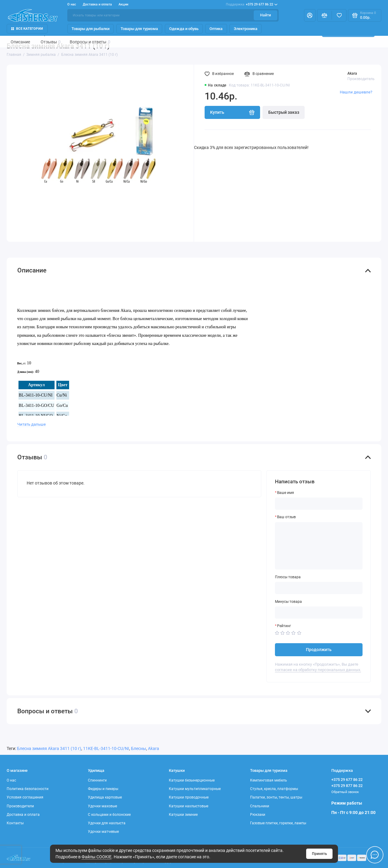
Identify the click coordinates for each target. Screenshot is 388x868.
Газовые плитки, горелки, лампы (278, 823)
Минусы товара (288, 602)
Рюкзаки (258, 815)
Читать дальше (32, 424)
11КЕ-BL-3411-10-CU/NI (106, 748)
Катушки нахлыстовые (189, 806)
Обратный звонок (345, 792)
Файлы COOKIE (97, 857)
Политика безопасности (28, 789)
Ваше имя (286, 493)
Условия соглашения (25, 797)
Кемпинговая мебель (269, 780)
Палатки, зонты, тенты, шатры (276, 797)
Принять (319, 854)
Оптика (216, 29)
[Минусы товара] (319, 613)
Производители (20, 806)
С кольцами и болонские (109, 815)
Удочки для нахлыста (107, 823)
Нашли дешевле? (356, 92)
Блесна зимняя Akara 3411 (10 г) (49, 748)
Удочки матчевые (103, 832)
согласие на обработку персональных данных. (318, 670)
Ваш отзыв (286, 517)
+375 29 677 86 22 (252, 5)
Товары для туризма (139, 29)
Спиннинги (97, 780)
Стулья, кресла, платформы (274, 789)
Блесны (139, 748)
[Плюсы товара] (319, 588)
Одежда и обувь (184, 29)
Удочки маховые (102, 806)
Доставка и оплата (97, 4)
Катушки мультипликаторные (195, 789)
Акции (123, 4)
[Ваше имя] (319, 504)
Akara (352, 73)
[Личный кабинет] (310, 15)
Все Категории (27, 29)
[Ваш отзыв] (319, 546)
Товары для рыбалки (90, 29)
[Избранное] (339, 15)
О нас (72, 4)
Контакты (15, 823)
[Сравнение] (324, 15)
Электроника (246, 29)
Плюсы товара (288, 577)
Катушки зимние (183, 815)
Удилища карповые (105, 797)
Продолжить (319, 650)
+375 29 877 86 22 (347, 786)
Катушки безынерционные (192, 780)
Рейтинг (284, 626)
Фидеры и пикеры (103, 789)
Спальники (260, 806)
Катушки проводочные (189, 797)
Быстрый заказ (284, 112)
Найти (266, 15)
